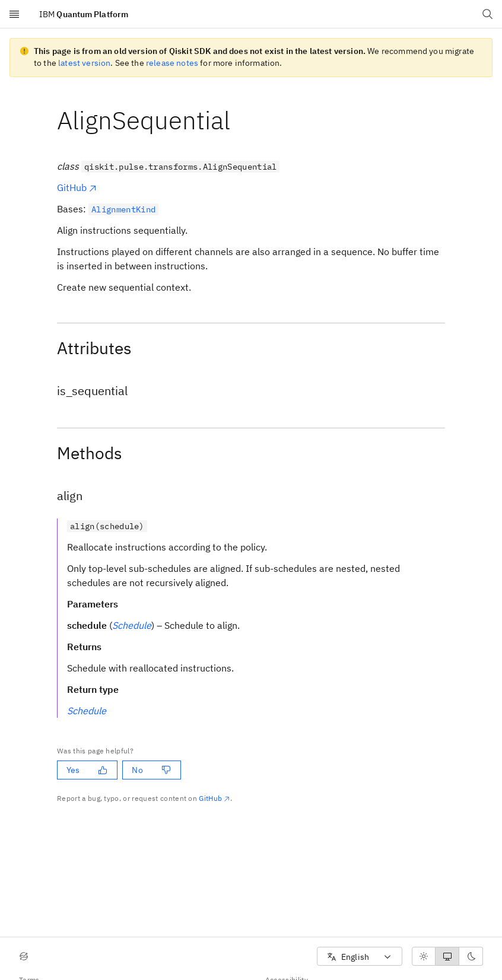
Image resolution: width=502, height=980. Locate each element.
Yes (87, 770)
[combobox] (360, 957)
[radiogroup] (447, 956)
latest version (84, 63)
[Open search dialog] (488, 14)
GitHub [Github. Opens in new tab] (215, 798)
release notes (172, 63)
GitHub (77, 187)
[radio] (424, 956)
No (151, 770)
